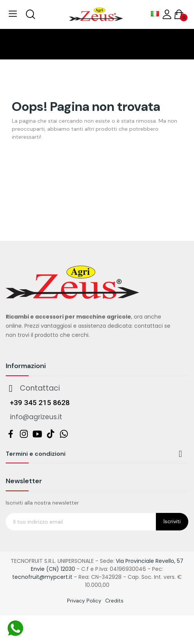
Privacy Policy (84, 601)
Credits (114, 601)
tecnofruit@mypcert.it (42, 577)
